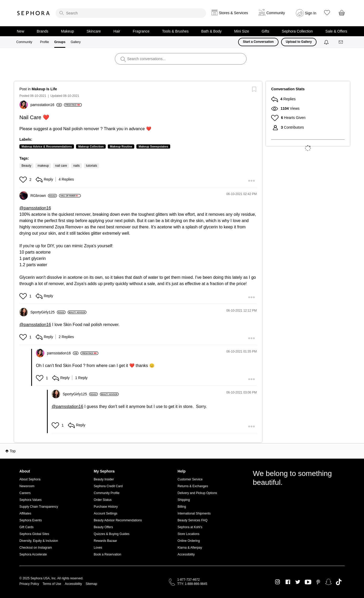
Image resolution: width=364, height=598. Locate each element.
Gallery (76, 42)
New (20, 31)
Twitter (298, 582)
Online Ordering (189, 541)
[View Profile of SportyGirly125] (48, 312)
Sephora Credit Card (108, 486)
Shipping (184, 500)
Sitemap (91, 584)
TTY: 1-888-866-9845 (192, 584)
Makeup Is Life (44, 89)
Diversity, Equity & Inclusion (39, 541)
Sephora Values (31, 500)
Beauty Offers (103, 527)
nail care (61, 166)
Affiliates (25, 513)
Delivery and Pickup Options (197, 493)
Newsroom (27, 486)
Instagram (278, 582)
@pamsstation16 (35, 208)
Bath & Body (211, 31)
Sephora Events (31, 520)
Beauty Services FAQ (192, 520)
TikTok (339, 582)
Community (24, 42)
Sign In (311, 13)
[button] (24, 180)
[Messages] (341, 42)
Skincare (94, 31)
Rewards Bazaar (106, 541)
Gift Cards (26, 527)
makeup (43, 166)
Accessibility (186, 554)
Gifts (266, 31)
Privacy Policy (29, 584)
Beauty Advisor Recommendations (118, 520)
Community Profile (107, 493)
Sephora (34, 13)
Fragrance (141, 31)
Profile (45, 42)
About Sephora (30, 479)
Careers (25, 493)
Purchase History (106, 507)
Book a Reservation (108, 554)
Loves (98, 548)
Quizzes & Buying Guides (112, 534)
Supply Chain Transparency (39, 507)
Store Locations (188, 534)
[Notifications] (327, 42)
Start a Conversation (258, 42)
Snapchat (328, 582)
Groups (60, 42)
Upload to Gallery (299, 42)
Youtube (308, 582)
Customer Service (190, 479)
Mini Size (242, 31)
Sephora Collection (297, 31)
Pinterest (318, 582)
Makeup (67, 31)
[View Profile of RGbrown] (44, 196)
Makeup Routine (121, 146)
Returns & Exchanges (193, 486)
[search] (131, 13)
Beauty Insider (104, 479)
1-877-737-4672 (188, 580)
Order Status (103, 500)
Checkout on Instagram (36, 548)
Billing (182, 507)
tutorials (92, 166)
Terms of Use (52, 584)
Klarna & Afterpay (190, 548)
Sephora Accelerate (33, 554)
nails (76, 166)
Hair (117, 31)
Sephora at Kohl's (190, 527)
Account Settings (106, 513)
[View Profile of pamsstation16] (46, 105)
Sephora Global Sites (34, 534)
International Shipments (194, 513)
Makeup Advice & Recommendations (47, 146)
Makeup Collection (91, 146)
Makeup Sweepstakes (153, 146)
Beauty (26, 166)
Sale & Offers (336, 31)
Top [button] (13, 451)
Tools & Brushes (175, 31)
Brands (42, 31)
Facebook (288, 582)
